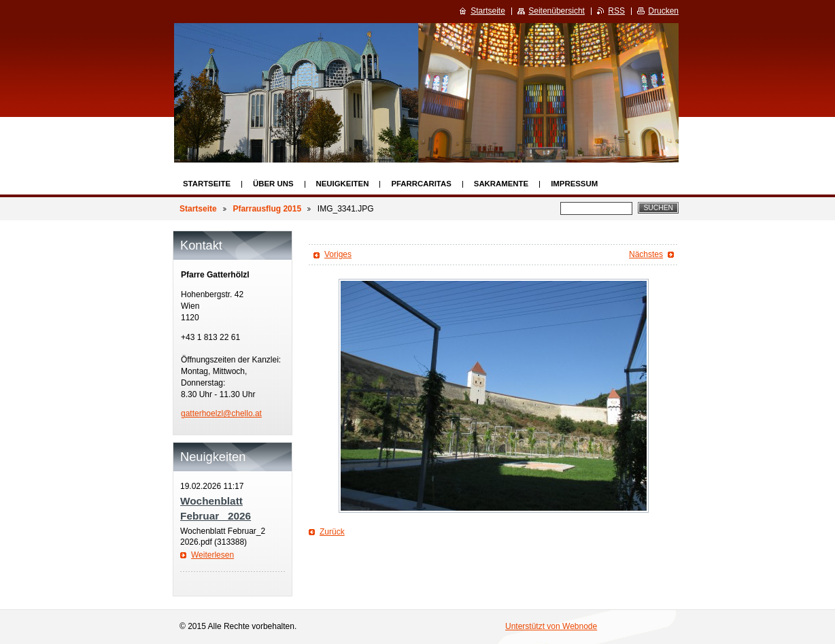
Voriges (338, 254)
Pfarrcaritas (421, 184)
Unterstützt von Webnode (551, 626)
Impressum (574, 184)
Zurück (332, 532)
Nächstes (646, 254)
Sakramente (501, 184)
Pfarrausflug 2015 (267, 209)
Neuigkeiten (343, 184)
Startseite (207, 184)
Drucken (663, 11)
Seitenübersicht (557, 11)
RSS (616, 11)
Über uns (273, 184)
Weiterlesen (212, 555)
